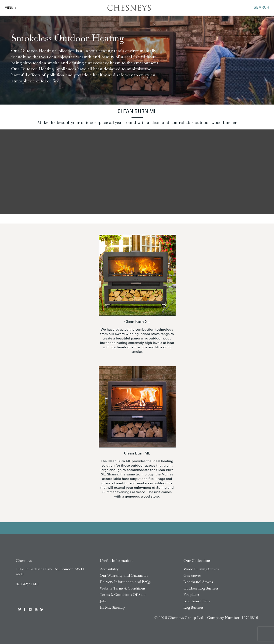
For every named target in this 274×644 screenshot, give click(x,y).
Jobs (103, 601)
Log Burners (194, 607)
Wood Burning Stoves (201, 569)
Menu (9, 8)
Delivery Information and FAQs (125, 582)
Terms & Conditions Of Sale (123, 595)
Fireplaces (192, 595)
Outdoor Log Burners (201, 588)
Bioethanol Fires (197, 601)
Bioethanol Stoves (198, 582)
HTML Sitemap (112, 607)
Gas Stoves (192, 575)
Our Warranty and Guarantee (124, 575)
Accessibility (109, 569)
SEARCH (262, 8)
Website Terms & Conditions (123, 588)
